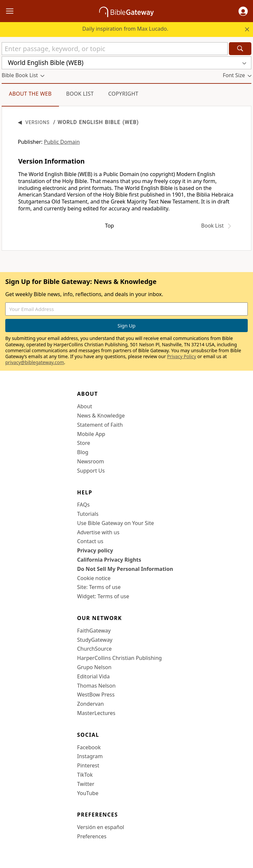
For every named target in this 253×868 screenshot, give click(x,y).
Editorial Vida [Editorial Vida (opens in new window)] (93, 676)
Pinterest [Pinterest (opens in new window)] (88, 765)
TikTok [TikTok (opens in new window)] (85, 775)
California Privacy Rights (109, 560)
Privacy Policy (182, 356)
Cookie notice (94, 578)
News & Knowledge (101, 416)
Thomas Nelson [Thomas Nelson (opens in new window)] (96, 686)
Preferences (92, 836)
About (84, 406)
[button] (243, 11)
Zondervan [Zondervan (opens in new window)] (90, 704)
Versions (38, 122)
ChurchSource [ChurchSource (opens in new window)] (94, 649)
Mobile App (91, 434)
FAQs (83, 505)
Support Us (91, 471)
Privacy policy (95, 550)
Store (84, 443)
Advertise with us (98, 532)
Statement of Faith (100, 425)
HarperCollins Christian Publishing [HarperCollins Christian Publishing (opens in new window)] (119, 658)
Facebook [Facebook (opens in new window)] (89, 747)
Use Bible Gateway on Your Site (115, 523)
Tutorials (88, 514)
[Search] (240, 49)
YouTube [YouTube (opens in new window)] (88, 793)
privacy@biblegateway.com (35, 362)
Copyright (123, 94)
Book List (80, 94)
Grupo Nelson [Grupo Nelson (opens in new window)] (94, 667)
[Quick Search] (115, 49)
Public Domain (62, 142)
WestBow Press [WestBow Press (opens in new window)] (96, 695)
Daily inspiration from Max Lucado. (125, 29)
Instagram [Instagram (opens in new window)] (90, 756)
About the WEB (30, 94)
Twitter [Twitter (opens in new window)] (86, 784)
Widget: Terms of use (103, 596)
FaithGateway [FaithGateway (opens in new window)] (94, 631)
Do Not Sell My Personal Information (125, 569)
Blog (83, 452)
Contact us (90, 541)
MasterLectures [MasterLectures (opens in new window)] (96, 713)
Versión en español (101, 827)
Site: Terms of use (99, 587)
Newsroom (91, 461)
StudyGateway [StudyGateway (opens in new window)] (95, 640)
